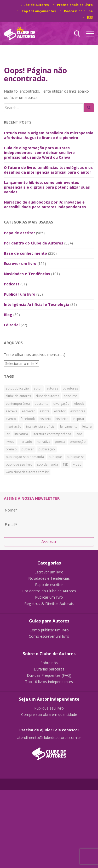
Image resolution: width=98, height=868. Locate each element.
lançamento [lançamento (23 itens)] (69, 426)
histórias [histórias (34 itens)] (62, 419)
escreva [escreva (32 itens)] (11, 411)
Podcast (12, 284)
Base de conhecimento (25, 253)
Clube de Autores (35, 5)
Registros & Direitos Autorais (49, 604)
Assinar (49, 542)
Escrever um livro (20, 263)
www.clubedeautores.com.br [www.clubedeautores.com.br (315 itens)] (27, 472)
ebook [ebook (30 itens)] (79, 404)
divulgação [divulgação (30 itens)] (61, 404)
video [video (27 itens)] (77, 464)
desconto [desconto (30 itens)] (42, 404)
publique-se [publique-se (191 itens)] (76, 457)
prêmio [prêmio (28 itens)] (11, 449)
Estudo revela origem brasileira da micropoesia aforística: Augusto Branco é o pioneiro (49, 135)
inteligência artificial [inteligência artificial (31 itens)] (41, 426)
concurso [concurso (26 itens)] (71, 396)
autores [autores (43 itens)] (52, 388)
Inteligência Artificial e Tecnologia (37, 304)
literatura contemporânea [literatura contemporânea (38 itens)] (52, 434)
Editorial (12, 325)
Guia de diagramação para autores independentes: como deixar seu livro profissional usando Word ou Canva (39, 153)
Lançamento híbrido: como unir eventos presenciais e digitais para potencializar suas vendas (47, 187)
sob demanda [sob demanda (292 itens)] (48, 464)
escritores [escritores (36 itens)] (78, 411)
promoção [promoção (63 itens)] (78, 442)
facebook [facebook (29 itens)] (28, 419)
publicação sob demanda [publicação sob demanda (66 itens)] (25, 457)
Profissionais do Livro (75, 5)
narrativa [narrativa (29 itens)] (44, 442)
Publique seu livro (49, 708)
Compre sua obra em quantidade (49, 715)
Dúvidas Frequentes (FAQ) (49, 675)
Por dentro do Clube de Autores (34, 243)
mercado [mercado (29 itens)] (25, 442)
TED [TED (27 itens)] (66, 464)
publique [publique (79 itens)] (55, 457)
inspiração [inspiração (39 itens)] (14, 426)
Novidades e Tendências (27, 274)
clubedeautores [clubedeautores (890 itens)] (47, 396)
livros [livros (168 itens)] (10, 442)
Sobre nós (49, 663)
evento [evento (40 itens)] (11, 419)
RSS (90, 17)
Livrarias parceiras (49, 669)
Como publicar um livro (49, 630)
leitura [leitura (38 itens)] (87, 426)
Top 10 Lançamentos (39, 11)
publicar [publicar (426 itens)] (28, 449)
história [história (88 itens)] (45, 419)
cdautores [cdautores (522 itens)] (70, 388)
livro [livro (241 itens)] (79, 434)
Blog (8, 315)
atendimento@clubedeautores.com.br (49, 738)
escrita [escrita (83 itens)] (44, 411)
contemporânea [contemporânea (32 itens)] (18, 404)
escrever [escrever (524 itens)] (28, 411)
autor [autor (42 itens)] (38, 388)
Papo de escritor (19, 233)
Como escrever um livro (49, 636)
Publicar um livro (20, 294)
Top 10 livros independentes (49, 682)
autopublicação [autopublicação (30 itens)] (17, 388)
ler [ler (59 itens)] (8, 434)
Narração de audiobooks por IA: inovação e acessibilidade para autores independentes (45, 204)
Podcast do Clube (78, 11)
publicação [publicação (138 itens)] (47, 449)
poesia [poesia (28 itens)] (60, 442)
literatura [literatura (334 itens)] (21, 434)
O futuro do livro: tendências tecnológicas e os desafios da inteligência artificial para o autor (48, 170)
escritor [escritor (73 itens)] (60, 411)
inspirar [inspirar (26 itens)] (79, 419)
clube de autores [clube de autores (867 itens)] (18, 396)
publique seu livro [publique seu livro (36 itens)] (19, 464)
